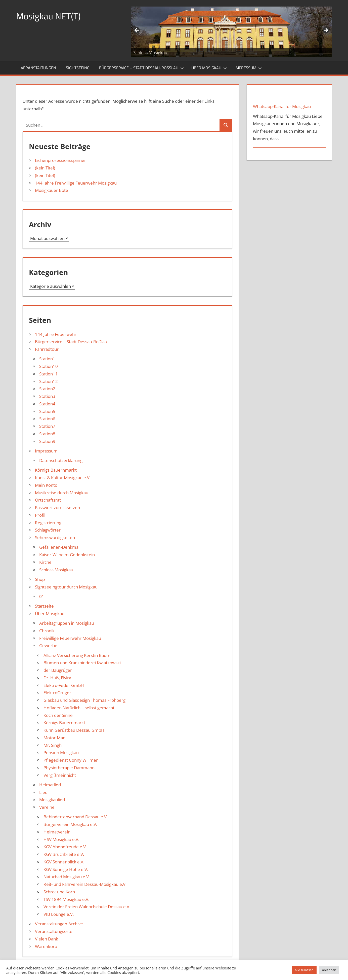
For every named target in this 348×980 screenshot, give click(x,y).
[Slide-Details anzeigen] (231, 32)
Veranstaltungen (38, 68)
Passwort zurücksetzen (57, 507)
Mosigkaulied (52, 800)
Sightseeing (78, 68)
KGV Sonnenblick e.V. (64, 862)
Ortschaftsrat (48, 500)
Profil (40, 515)
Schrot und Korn (59, 892)
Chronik (47, 631)
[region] (231, 32)
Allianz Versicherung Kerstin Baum (77, 655)
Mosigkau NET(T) (48, 16)
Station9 (47, 441)
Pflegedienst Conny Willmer (71, 760)
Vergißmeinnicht (60, 775)
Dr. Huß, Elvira (57, 678)
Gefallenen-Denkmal (59, 547)
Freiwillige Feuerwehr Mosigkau (70, 638)
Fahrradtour (47, 349)
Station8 (47, 434)
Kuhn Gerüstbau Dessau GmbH (74, 730)
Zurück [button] (137, 30)
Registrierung (48, 523)
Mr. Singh (53, 745)
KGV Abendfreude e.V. (65, 847)
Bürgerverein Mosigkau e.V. (70, 824)
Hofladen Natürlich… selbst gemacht (79, 708)
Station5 (47, 411)
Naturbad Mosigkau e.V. (67, 877)
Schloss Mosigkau (56, 570)
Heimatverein (57, 832)
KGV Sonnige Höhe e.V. (66, 869)
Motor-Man (54, 738)
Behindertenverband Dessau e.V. (76, 817)
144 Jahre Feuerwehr (56, 334)
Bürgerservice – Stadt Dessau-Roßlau (141, 68)
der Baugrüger (58, 670)
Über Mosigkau (209, 68)
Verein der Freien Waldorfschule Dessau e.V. (87, 907)
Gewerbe (48, 645)
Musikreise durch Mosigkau (62, 493)
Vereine (47, 807)
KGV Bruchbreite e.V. (64, 854)
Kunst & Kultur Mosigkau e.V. (63, 478)
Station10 (49, 366)
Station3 (47, 396)
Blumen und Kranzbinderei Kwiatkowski (82, 663)
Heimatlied (50, 785)
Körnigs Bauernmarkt (56, 470)
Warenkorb (46, 946)
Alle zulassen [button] (304, 970)
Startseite (44, 606)
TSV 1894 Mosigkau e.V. (66, 899)
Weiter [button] (326, 30)
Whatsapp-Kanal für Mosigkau (282, 106)
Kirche (45, 562)
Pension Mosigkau (61, 752)
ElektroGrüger (57, 693)
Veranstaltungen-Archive (59, 924)
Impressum (248, 68)
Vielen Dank (47, 939)
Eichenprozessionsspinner (60, 160)
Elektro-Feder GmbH (64, 685)
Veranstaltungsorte (54, 931)
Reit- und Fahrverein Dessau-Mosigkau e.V (84, 884)
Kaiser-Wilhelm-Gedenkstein (67, 555)
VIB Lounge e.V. (59, 914)
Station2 (47, 389)
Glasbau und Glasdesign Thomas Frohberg (84, 700)
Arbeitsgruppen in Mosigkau (67, 623)
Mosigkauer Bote (52, 190)
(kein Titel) (45, 168)
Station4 (47, 404)
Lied (43, 792)
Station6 (47, 419)
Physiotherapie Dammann (69, 768)
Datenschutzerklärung (61, 460)
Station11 (49, 374)
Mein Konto (46, 485)
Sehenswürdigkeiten (55, 537)
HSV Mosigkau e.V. (61, 839)
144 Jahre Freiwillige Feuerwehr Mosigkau (76, 183)
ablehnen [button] (329, 970)
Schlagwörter (48, 530)
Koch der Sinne (58, 715)
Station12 (49, 381)
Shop (40, 579)
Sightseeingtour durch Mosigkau (66, 587)
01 (42, 596)
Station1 (47, 359)
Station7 (47, 426)
